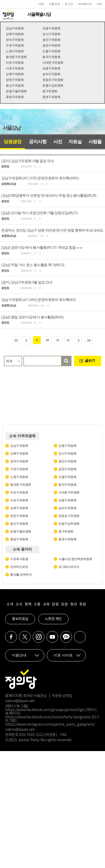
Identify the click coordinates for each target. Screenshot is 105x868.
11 (58, 340)
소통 (37, 604)
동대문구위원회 (16, 57)
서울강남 (11, 128)
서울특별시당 (39, 14)
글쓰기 (90, 361)
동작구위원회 (51, 57)
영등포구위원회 (53, 80)
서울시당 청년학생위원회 (75, 559)
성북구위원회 (15, 74)
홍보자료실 (20, 619)
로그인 (69, 4)
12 (68, 340)
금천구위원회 (51, 45)
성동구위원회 (51, 68)
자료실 (75, 142)
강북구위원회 (15, 34)
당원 (55, 604)
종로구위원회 (51, 97)
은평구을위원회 (16, 91)
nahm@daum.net (20, 701)
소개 (10, 604)
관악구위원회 (15, 40)
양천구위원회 (15, 80)
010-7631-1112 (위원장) (38, 735)
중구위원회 (50, 91)
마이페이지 (85, 4)
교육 (46, 604)
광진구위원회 (51, 40)
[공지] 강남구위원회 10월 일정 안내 (28, 161)
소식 (19, 604)
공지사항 (38, 142)
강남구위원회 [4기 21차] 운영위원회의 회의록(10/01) (40, 178)
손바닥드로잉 (19, 567)
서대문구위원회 (53, 63)
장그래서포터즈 (69, 567)
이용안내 (54, 4)
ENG (100, 4)
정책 (28, 604)
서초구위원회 (15, 68)
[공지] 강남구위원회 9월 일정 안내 (27, 282)
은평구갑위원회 (53, 86)
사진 (58, 142)
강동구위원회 (51, 28)
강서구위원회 (51, 34)
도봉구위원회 (51, 51)
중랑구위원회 (15, 97)
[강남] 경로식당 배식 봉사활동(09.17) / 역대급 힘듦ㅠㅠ (42, 248)
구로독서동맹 (19, 559)
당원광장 (12, 142)
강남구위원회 (15, 28)
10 (47, 340)
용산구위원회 (15, 86)
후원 (83, 604)
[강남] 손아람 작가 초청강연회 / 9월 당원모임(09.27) (39, 213)
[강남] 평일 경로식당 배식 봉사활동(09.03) (32, 317)
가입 (41, 4)
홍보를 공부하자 (21, 575)
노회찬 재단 (53, 619)
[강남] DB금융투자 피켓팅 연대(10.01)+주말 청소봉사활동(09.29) (49, 196)
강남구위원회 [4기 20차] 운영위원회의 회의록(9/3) (38, 300)
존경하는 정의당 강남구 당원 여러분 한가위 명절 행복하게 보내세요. (52, 230)
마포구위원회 (15, 63)
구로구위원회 (15, 45)
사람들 (95, 142)
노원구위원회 (15, 51)
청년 (73, 604)
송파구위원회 (51, 74)
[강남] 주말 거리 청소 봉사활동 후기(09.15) (33, 265)
